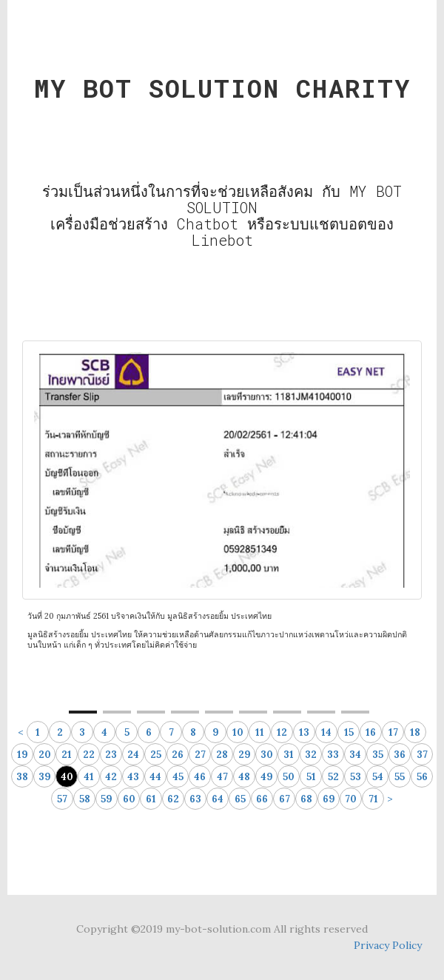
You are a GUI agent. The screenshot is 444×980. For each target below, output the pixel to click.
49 (267, 777)
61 (151, 799)
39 (45, 777)
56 (422, 777)
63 (195, 799)
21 (67, 755)
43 (133, 777)
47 (222, 777)
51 (311, 777)
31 (289, 755)
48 (244, 777)
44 (155, 777)
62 (173, 799)
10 (238, 732)
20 (45, 755)
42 (111, 777)
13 (304, 732)
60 (129, 799)
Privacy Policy (388, 945)
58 (85, 799)
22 (89, 755)
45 (178, 777)
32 (311, 755)
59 (107, 799)
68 (306, 799)
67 (285, 799)
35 (378, 755)
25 (156, 755)
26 (178, 755)
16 (371, 732)
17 (393, 732)
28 (222, 755)
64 (218, 799)
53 (356, 777)
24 (133, 755)
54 (378, 777)
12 (282, 732)
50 (289, 777)
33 (333, 755)
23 (111, 755)
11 (260, 732)
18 (415, 732)
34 (355, 755)
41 (89, 777)
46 (200, 777)
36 (400, 755)
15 (349, 732)
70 (351, 799)
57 (62, 799)
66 (262, 799)
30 (267, 755)
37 (422, 755)
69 (329, 799)
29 (245, 755)
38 (22, 777)
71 (373, 799)
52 (333, 777)
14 (326, 732)
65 (240, 799)
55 (400, 777)
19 (23, 755)
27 (200, 755)
